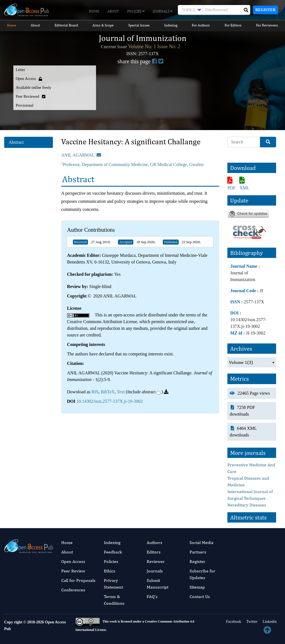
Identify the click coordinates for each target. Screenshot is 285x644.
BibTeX (108, 392)
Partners (198, 552)
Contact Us (200, 597)
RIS (95, 392)
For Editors (233, 25)
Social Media (202, 542)
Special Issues (139, 25)
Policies (136, 11)
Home (94, 11)
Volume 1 (241, 362)
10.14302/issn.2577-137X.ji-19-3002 (110, 401)
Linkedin (269, 622)
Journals (163, 11)
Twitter (251, 622)
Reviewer (156, 561)
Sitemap (197, 587)
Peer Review (73, 571)
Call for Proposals (78, 580)
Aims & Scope (103, 25)
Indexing (171, 25)
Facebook (233, 622)
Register (266, 10)
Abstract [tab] (16, 142)
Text (121, 392)
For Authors (201, 25)
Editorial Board (66, 25)
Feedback (113, 552)
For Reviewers (267, 25)
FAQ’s (152, 597)
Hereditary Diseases (247, 505)
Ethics (110, 571)
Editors (154, 552)
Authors (154, 542)
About (113, 11)
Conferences (73, 590)
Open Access (73, 561)
